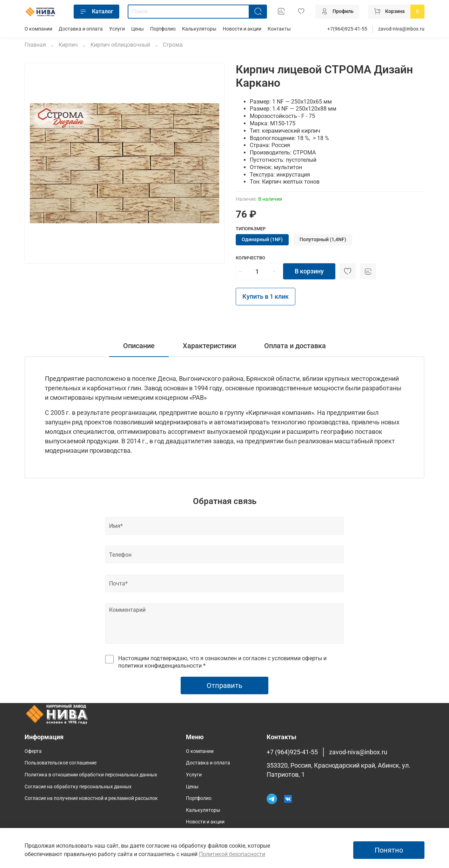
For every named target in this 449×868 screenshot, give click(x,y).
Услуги (117, 29)
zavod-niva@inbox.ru (401, 29)
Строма (173, 45)
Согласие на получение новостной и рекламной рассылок (91, 798)
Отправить (224, 685)
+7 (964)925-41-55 (292, 752)
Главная (35, 45)
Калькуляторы (199, 29)
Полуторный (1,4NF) (323, 240)
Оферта (33, 751)
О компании (38, 29)
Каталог (96, 12)
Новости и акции (242, 29)
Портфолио (163, 29)
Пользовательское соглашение (61, 763)
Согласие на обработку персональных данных (78, 787)
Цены (138, 29)
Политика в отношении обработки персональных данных (91, 775)
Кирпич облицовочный (120, 45)
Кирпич (68, 45)
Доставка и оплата (81, 29)
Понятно (389, 850)
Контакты (279, 29)
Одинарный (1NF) (262, 240)
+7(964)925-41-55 (347, 29)
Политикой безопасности (232, 854)
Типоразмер (251, 229)
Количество (250, 258)
